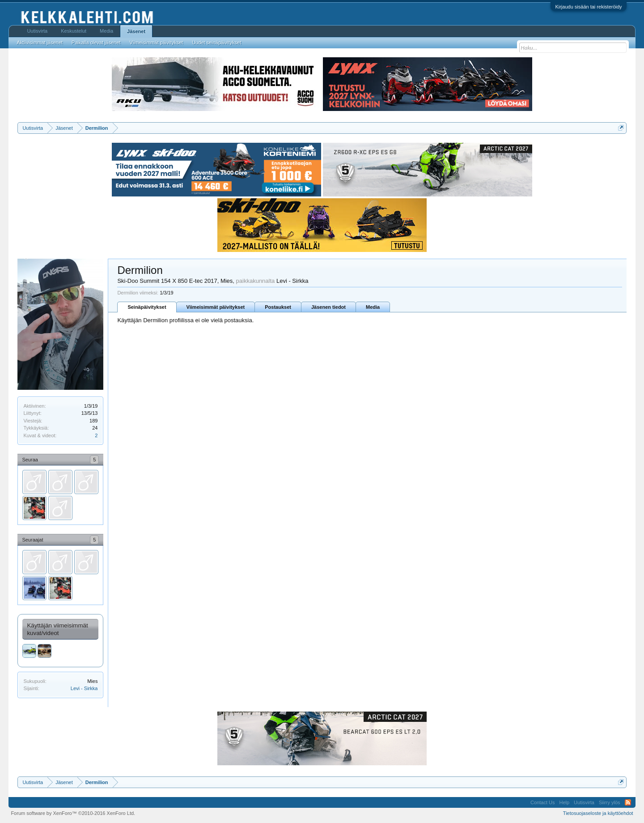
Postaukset (278, 307)
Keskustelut (74, 31)
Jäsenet (136, 31)
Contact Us (542, 802)
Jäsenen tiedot (328, 307)
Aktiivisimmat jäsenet (40, 43)
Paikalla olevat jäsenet (96, 43)
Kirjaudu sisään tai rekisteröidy (588, 7)
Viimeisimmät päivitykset (216, 307)
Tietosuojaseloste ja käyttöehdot (598, 813)
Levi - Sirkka (84, 688)
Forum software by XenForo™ (73, 813)
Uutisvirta (37, 31)
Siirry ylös (610, 802)
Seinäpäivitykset (147, 307)
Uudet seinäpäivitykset (216, 43)
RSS (628, 802)
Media (373, 307)
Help (564, 802)
